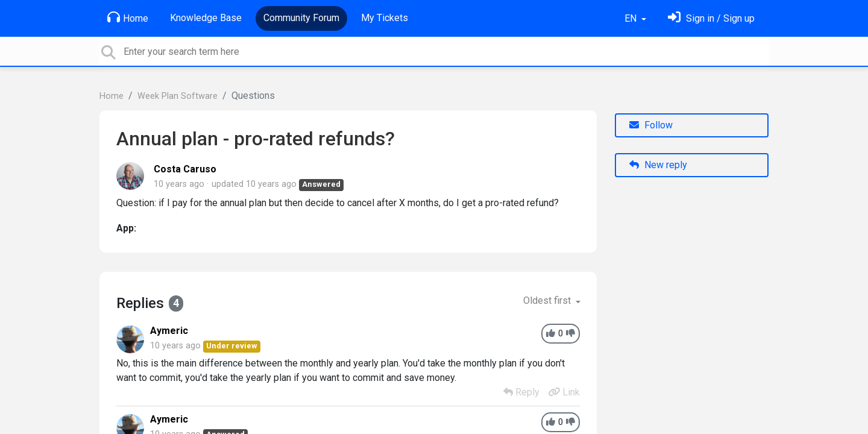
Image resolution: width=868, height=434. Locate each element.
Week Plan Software (178, 96)
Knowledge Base (206, 18)
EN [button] (632, 18)
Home (128, 17)
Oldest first (548, 300)
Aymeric (169, 331)
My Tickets (385, 18)
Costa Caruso (185, 169)
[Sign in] (711, 18)
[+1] (551, 334)
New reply (658, 165)
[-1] (571, 334)
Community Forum (301, 18)
